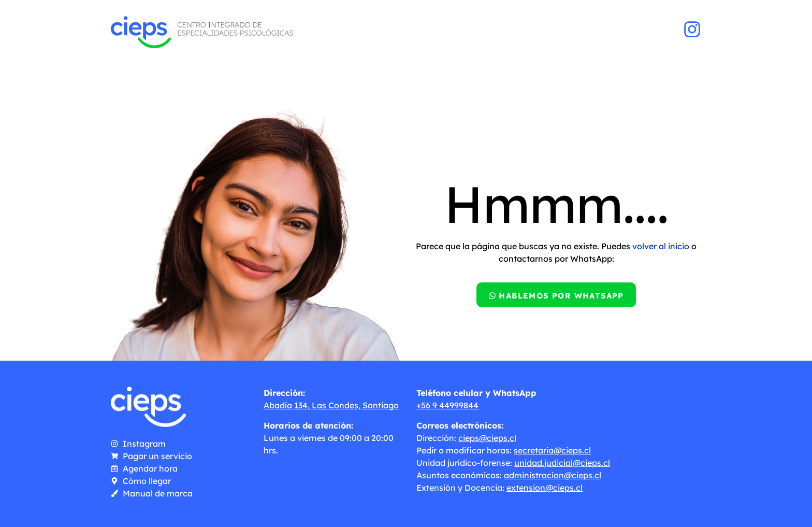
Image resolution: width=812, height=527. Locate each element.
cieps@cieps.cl (487, 438)
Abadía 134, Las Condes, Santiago (331, 405)
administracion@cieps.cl (553, 475)
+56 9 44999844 (447, 405)
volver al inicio (661, 246)
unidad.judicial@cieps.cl (562, 463)
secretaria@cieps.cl (552, 450)
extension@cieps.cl (545, 488)
